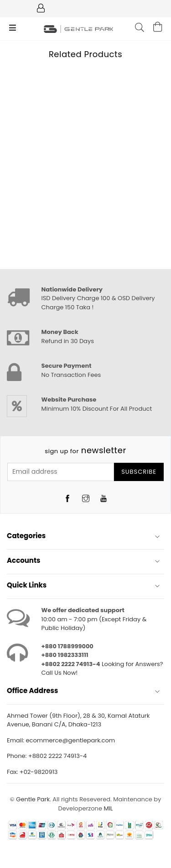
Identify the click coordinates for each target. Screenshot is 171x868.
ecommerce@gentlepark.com (70, 740)
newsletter (85, 450)
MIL (108, 808)
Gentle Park (33, 799)
